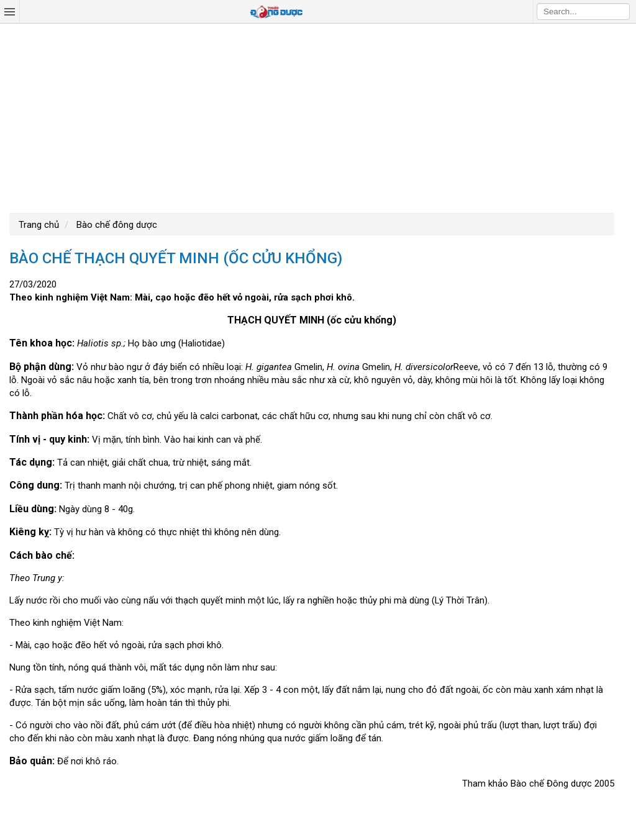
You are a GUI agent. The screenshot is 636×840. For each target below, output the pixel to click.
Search (620, 11)
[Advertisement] (318, 117)
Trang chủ (39, 225)
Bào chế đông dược (116, 225)
